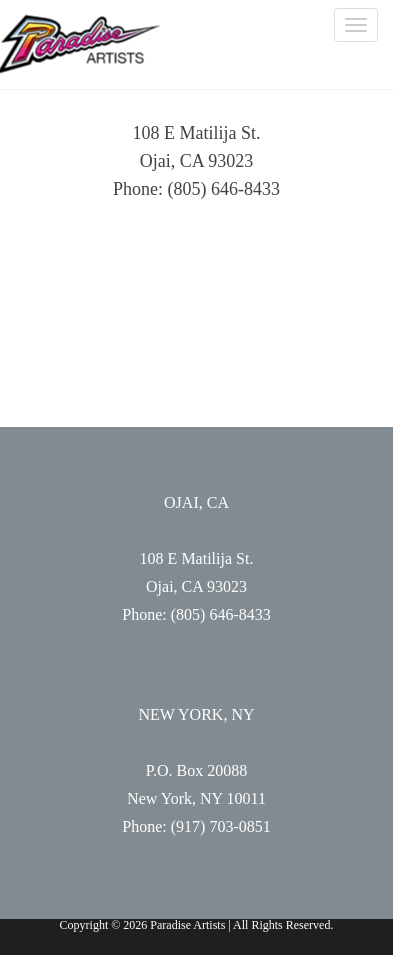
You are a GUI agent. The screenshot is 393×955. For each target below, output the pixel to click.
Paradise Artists (80, 44)
